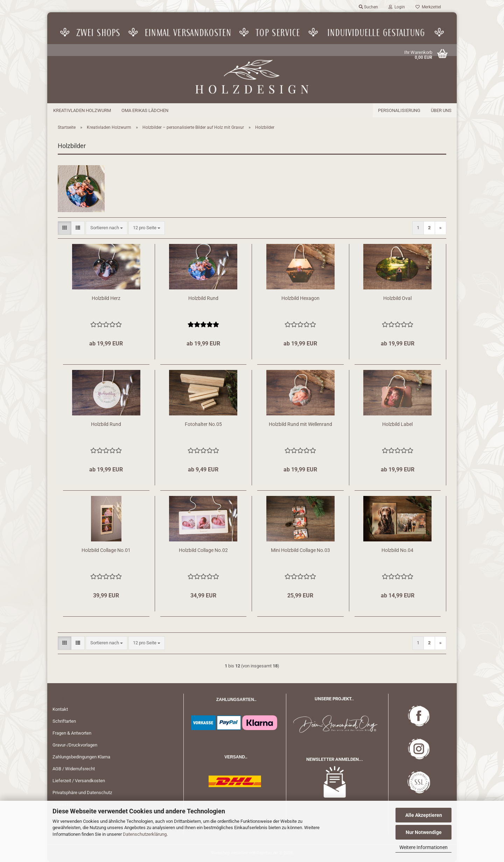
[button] (65, 228)
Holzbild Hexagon (300, 298)
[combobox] (107, 228)
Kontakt (60, 709)
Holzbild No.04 (397, 550)
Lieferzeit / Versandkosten (79, 781)
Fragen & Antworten (72, 733)
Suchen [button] (368, 7)
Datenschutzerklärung (145, 834)
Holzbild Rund (203, 298)
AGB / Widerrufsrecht (74, 769)
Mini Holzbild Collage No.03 (300, 550)
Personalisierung (399, 110)
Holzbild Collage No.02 (203, 550)
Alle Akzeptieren (424, 815)
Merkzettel (428, 7)
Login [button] (397, 7)
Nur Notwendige (424, 832)
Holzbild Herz (106, 298)
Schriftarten (64, 721)
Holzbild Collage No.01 (106, 550)
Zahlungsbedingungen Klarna (81, 757)
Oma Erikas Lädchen (145, 110)
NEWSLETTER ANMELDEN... (335, 759)
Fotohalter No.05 (203, 424)
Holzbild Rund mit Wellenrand (300, 424)
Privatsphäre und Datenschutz (82, 793)
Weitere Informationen (423, 847)
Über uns (441, 110)
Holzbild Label (397, 424)
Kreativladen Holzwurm (82, 110)
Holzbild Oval (397, 298)
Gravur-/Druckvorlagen (75, 745)
